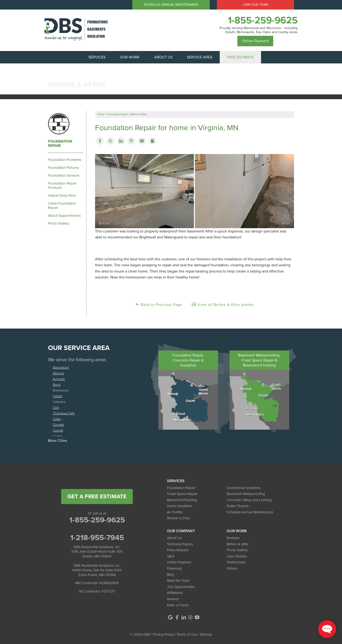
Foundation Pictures (63, 168)
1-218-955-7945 (97, 537)
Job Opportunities (181, 587)
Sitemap (206, 634)
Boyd (57, 385)
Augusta (59, 379)
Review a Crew (178, 518)
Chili (56, 408)
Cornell (58, 430)
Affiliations (175, 593)
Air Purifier (175, 512)
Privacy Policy (163, 634)
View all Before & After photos (223, 305)
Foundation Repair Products (62, 185)
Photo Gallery (59, 223)
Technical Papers (180, 544)
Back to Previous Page (159, 305)
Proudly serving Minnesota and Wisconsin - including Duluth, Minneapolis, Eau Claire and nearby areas (259, 30)
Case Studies (237, 556)
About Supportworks (64, 216)
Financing (174, 568)
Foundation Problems (65, 160)
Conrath (59, 425)
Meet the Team (178, 581)
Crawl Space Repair (182, 494)
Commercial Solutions (243, 488)
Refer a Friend (178, 605)
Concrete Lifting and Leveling (249, 500)
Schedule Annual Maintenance (171, 5)
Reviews (233, 538)
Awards (173, 599)
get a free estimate (97, 496)
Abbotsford (61, 368)
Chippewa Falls (64, 413)
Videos (232, 568)
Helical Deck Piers (62, 196)
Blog (171, 575)
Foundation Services (64, 175)
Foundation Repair (60, 144)
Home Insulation (180, 506)
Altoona (58, 373)
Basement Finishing (182, 500)
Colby (57, 419)
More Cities (58, 440)
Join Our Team (255, 5)
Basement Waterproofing (246, 494)
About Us (174, 538)
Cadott (58, 396)
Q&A (171, 556)
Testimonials (236, 562)
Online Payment (255, 41)
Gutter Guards (238, 506)
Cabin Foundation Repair (62, 206)
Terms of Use (187, 634)
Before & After (238, 544)
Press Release (178, 550)
